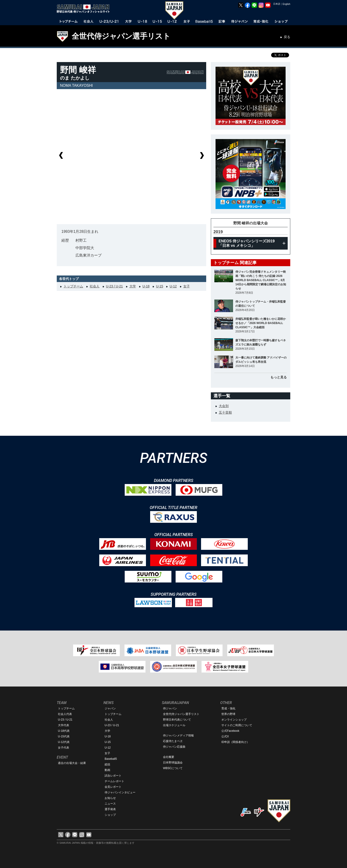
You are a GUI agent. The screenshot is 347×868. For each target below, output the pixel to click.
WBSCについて (173, 768)
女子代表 (64, 748)
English (286, 4)
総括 (107, 764)
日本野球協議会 (173, 763)
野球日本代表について (177, 720)
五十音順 (225, 412)
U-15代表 (64, 736)
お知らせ (110, 798)
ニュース (110, 804)
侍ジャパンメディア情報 (178, 736)
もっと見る (279, 377)
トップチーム (73, 286)
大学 (133, 286)
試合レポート (113, 776)
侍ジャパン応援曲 (174, 747)
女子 (187, 286)
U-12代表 (64, 742)
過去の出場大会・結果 (72, 763)
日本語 (277, 4)
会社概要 (169, 757)
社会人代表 (65, 714)
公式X (225, 736)
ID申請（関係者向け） (235, 742)
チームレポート (114, 781)
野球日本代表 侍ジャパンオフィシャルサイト (85, 9)
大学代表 (64, 725)
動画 (107, 770)
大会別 (224, 406)
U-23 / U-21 (114, 286)
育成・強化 (228, 708)
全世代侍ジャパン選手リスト (121, 36)
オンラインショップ (234, 720)
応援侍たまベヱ (173, 741)
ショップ (110, 815)
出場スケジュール (174, 725)
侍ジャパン (170, 708)
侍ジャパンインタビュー (120, 792)
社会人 (95, 286)
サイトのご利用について (237, 725)
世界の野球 (228, 714)
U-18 (146, 286)
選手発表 (110, 809)
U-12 (173, 286)
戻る (287, 37)
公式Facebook (230, 731)
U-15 (159, 286)
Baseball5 (111, 759)
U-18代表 (64, 731)
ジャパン (110, 708)
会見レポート (113, 787)
